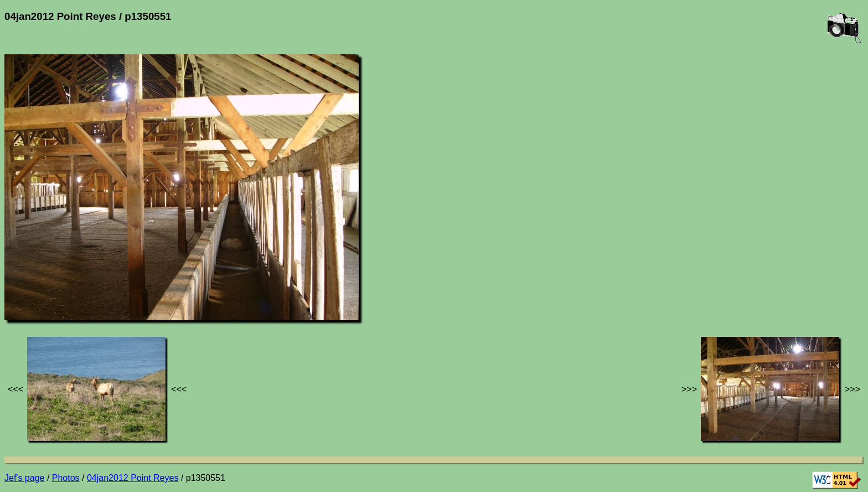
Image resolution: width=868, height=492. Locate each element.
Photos (66, 478)
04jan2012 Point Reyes (133, 478)
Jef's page (24, 478)
